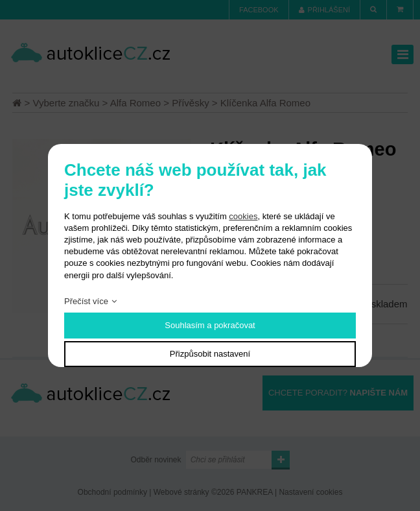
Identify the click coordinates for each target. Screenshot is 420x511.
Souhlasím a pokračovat (210, 325)
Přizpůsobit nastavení (210, 354)
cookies (243, 216)
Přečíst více (86, 301)
